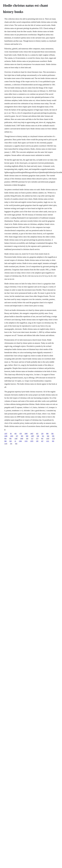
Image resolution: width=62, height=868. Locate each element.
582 (52, 434)
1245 (48, 439)
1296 (6, 436)
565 (53, 441)
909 (27, 436)
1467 (32, 434)
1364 (20, 441)
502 (16, 444)
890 (47, 434)
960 (6, 441)
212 (32, 439)
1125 (53, 439)
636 (38, 436)
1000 (26, 434)
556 (53, 436)
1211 (48, 441)
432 (37, 434)
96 (11, 434)
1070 (32, 441)
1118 (6, 444)
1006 (22, 439)
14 (15, 441)
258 (37, 441)
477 (17, 436)
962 (6, 439)
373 (37, 439)
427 (42, 441)
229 (42, 434)
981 (11, 439)
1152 (26, 441)
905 (22, 436)
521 (43, 436)
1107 (6, 434)
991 (42, 439)
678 (21, 434)
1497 (32, 436)
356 (27, 439)
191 (11, 444)
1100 (16, 439)
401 (16, 434)
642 (48, 436)
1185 (12, 436)
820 (11, 441)
